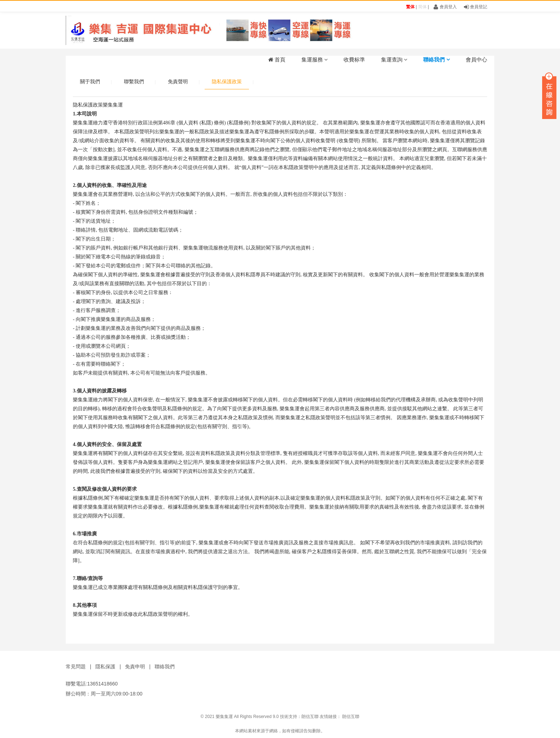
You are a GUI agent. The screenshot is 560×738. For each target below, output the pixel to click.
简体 (422, 7)
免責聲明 (178, 81)
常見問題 (76, 667)
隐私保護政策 (227, 81)
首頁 (277, 60)
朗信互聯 (310, 717)
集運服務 (315, 60)
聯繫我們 (134, 81)
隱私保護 (105, 667)
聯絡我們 (436, 60)
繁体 (410, 7)
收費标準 (354, 60)
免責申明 (135, 667)
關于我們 (90, 81)
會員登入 (445, 7)
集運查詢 (394, 60)
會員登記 (476, 7)
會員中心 (476, 60)
